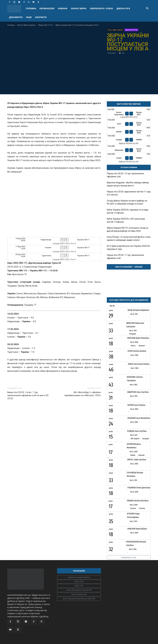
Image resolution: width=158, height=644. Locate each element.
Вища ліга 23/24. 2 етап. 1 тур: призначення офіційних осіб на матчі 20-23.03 (28, 395)
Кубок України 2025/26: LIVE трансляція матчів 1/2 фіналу (126, 220)
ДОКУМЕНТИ (16, 17)
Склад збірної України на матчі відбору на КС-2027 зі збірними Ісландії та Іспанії (127, 202)
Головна (11, 25)
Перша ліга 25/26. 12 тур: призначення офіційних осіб (125, 175)
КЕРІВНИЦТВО (47, 8)
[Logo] (16, 9)
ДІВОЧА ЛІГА (123, 8)
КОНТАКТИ (41, 17)
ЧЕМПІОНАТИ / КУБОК (101, 8)
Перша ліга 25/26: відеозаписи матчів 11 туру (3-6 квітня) (129, 193)
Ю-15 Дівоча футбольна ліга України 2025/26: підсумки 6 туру (129, 248)
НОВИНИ (63, 8)
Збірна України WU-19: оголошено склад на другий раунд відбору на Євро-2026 (127, 229)
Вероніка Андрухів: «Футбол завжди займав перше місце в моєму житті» (128, 184)
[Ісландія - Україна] (129, 140)
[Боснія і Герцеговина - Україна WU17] (129, 113)
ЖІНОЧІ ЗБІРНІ (79, 8)
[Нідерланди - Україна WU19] (129, 149)
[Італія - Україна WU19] (129, 123)
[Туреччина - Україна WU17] (54, 257)
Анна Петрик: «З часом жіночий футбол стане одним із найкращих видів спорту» (129, 238)
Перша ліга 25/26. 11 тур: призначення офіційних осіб (125, 257)
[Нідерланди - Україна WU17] (54, 241)
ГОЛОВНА (31, 8)
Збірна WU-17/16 (45, 25)
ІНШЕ (29, 17)
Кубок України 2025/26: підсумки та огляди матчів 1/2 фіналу (127, 211)
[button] (147, 9)
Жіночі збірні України (26, 25)
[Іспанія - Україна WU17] (54, 249)
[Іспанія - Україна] (129, 158)
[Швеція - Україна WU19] (129, 130)
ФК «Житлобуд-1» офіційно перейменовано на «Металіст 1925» (83, 394)
